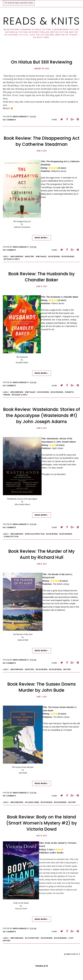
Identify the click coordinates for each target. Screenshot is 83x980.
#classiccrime (32, 802)
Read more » (42, 238)
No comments (9, 120)
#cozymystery (32, 938)
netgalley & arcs (12, 259)
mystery (67, 669)
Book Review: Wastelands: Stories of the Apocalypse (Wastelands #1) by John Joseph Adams (42, 416)
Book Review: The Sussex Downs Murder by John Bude (41, 687)
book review (54, 256)
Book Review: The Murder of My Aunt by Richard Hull (41, 554)
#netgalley (41, 256)
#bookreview (17, 256)
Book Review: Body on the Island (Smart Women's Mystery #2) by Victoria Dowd (41, 823)
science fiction (11, 537)
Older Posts (71, 954)
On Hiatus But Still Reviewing (42, 62)
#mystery (29, 256)
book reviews (68, 256)
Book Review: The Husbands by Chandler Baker (41, 277)
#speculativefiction (35, 534)
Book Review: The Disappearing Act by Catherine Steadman (42, 141)
